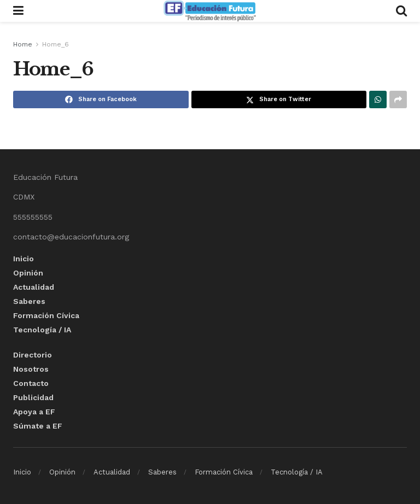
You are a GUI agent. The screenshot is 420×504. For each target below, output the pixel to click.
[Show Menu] (18, 11)
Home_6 (56, 44)
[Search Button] (401, 11)
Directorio (33, 355)
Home (23, 44)
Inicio (24, 259)
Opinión (28, 273)
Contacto (31, 383)
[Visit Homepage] (209, 11)
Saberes (29, 301)
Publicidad (33, 397)
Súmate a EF (38, 426)
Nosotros (31, 369)
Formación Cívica (46, 315)
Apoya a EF (34, 412)
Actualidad (34, 287)
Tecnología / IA (42, 330)
